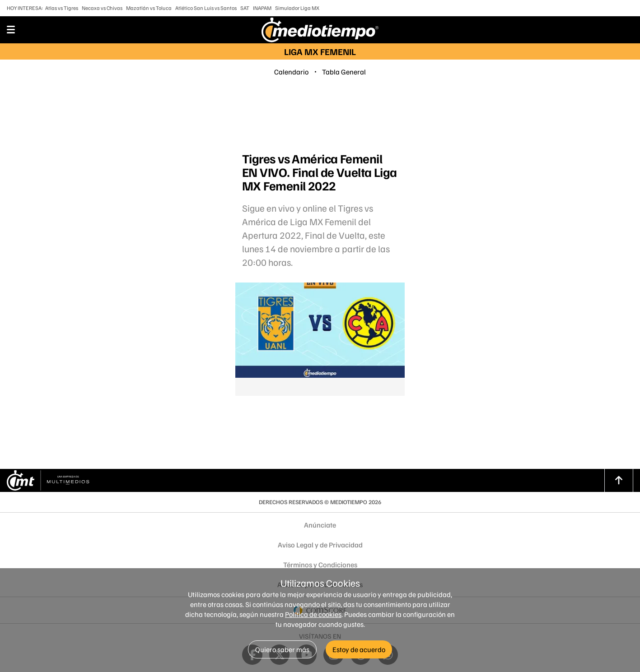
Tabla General (344, 72)
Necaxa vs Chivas (102, 8)
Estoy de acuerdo (359, 649)
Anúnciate (320, 525)
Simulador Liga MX (297, 8)
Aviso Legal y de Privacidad (320, 545)
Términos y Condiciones (320, 565)
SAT (245, 8)
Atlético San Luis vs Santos (206, 8)
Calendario (291, 72)
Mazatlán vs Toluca (149, 8)
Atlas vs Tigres (62, 8)
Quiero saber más (282, 649)
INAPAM (262, 8)
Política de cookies (313, 614)
